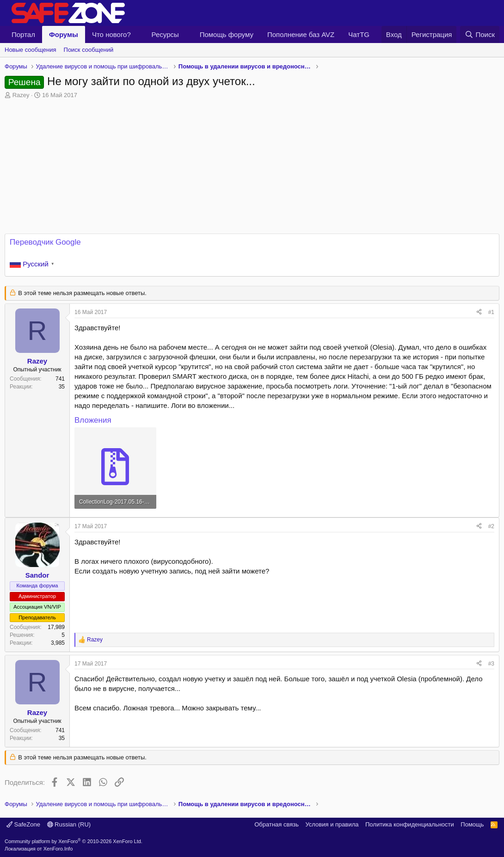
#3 (491, 664)
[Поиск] (480, 34)
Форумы (64, 34)
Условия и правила (332, 824)
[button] (138, 34)
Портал (23, 34)
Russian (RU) (69, 824)
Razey (21, 95)
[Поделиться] (479, 312)
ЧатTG (359, 34)
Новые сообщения (31, 50)
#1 (491, 312)
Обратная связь (277, 824)
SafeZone (23, 824)
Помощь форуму (227, 34)
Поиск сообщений (89, 50)
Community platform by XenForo (74, 841)
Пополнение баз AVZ (301, 34)
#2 (491, 526)
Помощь (472, 824)
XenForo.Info (58, 849)
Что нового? (111, 34)
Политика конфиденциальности (410, 824)
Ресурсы (165, 34)
